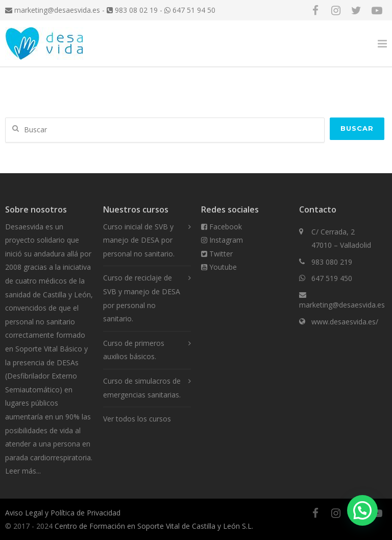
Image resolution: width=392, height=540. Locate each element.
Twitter (217, 254)
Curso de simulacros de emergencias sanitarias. (142, 388)
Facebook (222, 227)
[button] (362, 510)
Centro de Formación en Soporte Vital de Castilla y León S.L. (154, 526)
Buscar (357, 128)
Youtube (219, 267)
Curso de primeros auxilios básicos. (134, 350)
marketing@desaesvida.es (53, 10)
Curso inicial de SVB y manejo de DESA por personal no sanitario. (139, 240)
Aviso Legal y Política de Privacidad (63, 513)
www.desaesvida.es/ (345, 322)
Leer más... (23, 471)
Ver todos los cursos (137, 419)
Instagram (222, 240)
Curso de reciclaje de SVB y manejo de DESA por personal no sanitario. (142, 298)
